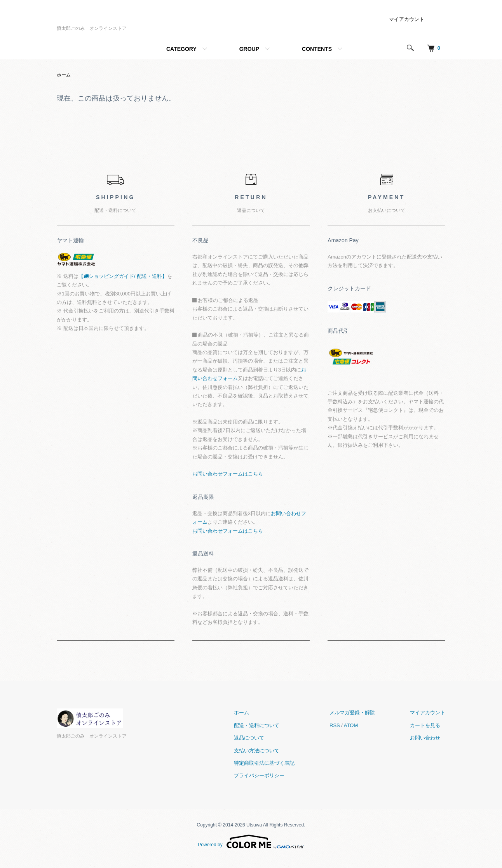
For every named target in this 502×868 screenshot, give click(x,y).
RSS (335, 725)
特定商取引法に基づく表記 (264, 763)
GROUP (249, 49)
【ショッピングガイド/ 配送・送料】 (123, 276)
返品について (249, 738)
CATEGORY (181, 49)
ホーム (64, 75)
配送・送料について (257, 725)
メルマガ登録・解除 (352, 713)
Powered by (251, 842)
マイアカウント (407, 19)
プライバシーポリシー (259, 775)
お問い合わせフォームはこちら (228, 474)
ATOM (351, 725)
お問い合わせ (425, 738)
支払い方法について (257, 751)
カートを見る (425, 725)
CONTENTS (317, 49)
